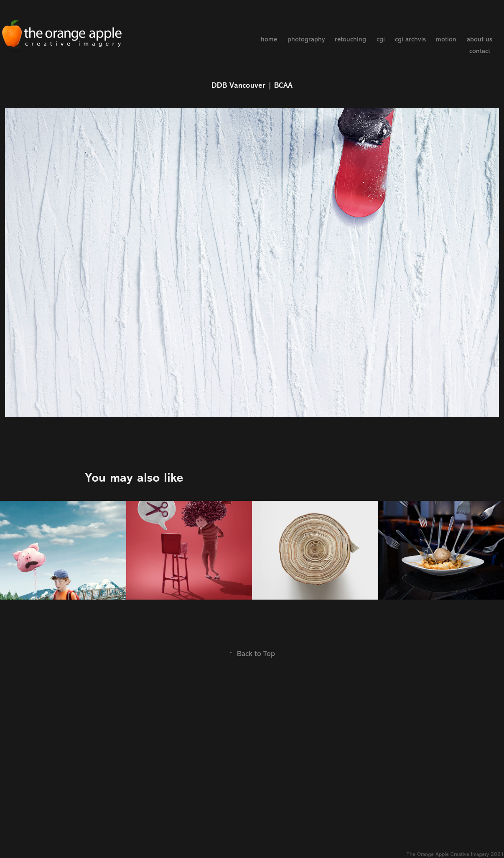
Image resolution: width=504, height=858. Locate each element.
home (269, 39)
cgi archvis (410, 39)
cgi (381, 39)
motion (446, 39)
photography (306, 39)
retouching (350, 39)
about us (480, 39)
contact (480, 51)
